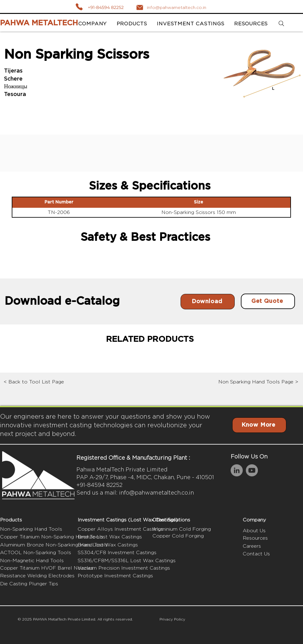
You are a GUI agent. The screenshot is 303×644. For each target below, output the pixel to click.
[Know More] (259, 425)
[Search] (281, 24)
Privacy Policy (172, 619)
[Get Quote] (268, 301)
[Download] (208, 302)
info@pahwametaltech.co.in (156, 493)
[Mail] (140, 7)
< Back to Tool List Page (34, 382)
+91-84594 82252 (106, 7)
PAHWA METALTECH (39, 23)
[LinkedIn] (237, 470)
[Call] (79, 7)
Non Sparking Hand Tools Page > (258, 382)
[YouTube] (252, 470)
